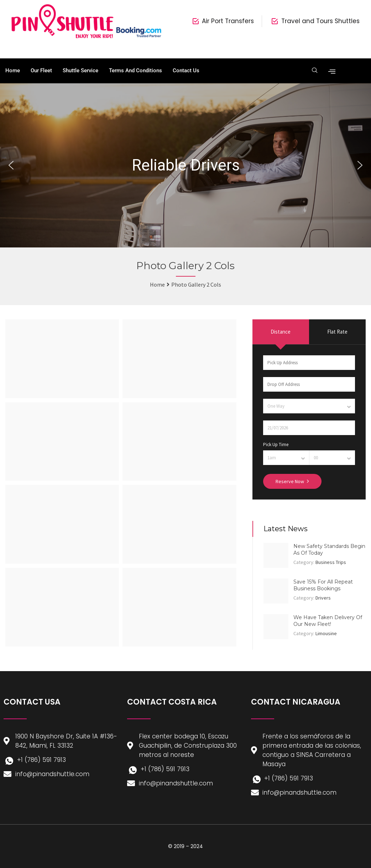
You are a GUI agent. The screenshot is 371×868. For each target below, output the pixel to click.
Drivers (323, 598)
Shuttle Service (80, 70)
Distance (281, 332)
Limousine (326, 633)
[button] (11, 165)
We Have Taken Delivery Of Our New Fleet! (328, 621)
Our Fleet (41, 70)
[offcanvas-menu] (330, 71)
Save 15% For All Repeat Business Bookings (323, 585)
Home (13, 70)
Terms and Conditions (135, 70)
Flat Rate (337, 332)
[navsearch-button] (314, 71)
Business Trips (331, 562)
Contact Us (186, 70)
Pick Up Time (276, 445)
